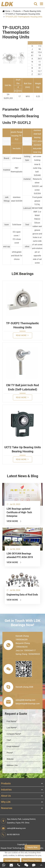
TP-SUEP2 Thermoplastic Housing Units (22, 325)
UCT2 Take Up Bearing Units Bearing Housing (23, 449)
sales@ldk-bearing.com (13, 828)
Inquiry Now (32, 847)
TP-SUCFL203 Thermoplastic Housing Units (24, 17)
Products (17, 11)
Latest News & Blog (23, 476)
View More (14, 521)
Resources (7, 808)
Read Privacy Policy (31, 861)
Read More (22, 335)
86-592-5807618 (10, 835)
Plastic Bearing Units (32, 11)
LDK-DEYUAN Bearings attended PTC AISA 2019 (20, 555)
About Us (6, 796)
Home (8, 11)
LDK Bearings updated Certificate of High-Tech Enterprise (19, 512)
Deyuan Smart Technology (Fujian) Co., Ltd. (18, 848)
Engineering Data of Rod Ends (22, 595)
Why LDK (6, 802)
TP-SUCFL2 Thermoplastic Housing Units (23, 14)
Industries (6, 790)
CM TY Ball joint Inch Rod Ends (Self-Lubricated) (22, 387)
